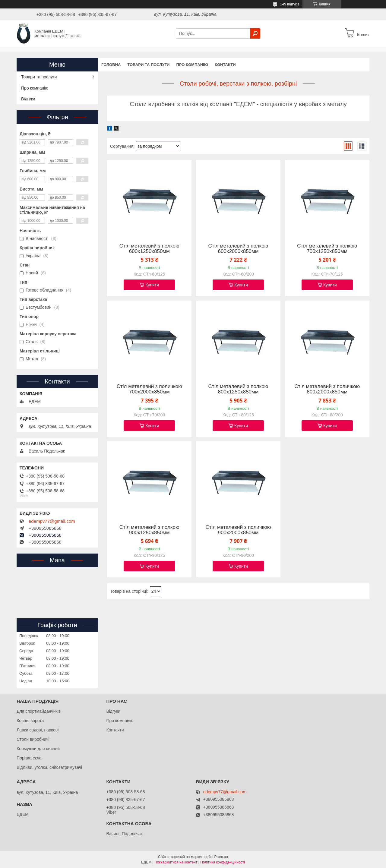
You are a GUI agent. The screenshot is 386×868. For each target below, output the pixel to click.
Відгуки (28, 99)
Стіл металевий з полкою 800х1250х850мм (238, 389)
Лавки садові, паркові (38, 730)
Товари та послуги (148, 65)
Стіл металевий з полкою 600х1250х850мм (149, 249)
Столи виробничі (33, 739)
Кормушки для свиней (38, 749)
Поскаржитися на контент (176, 862)
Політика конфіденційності (223, 862)
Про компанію (192, 65)
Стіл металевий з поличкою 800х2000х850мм (327, 389)
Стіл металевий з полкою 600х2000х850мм (238, 249)
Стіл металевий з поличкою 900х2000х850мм (238, 530)
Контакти (225, 65)
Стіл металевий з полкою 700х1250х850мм (327, 249)
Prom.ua (221, 857)
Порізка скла (29, 758)
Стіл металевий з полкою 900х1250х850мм (149, 530)
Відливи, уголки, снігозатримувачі (49, 767)
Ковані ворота (30, 721)
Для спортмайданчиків (39, 711)
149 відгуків (290, 4)
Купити (152, 285)
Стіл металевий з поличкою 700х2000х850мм (149, 389)
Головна (111, 65)
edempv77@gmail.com (52, 521)
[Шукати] (255, 33)
